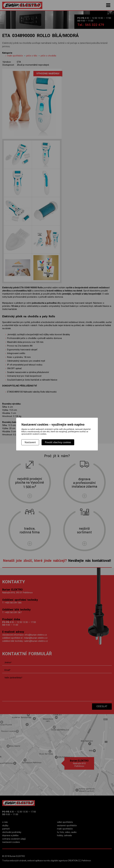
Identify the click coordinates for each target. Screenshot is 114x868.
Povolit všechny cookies (58, 442)
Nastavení (30, 442)
